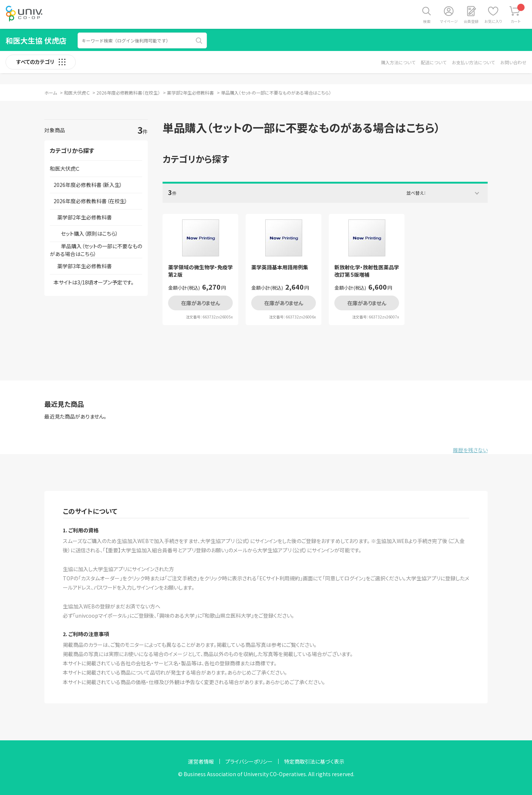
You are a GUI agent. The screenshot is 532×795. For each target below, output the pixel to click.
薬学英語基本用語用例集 (280, 267)
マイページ (449, 21)
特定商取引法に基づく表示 (314, 761)
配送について (434, 62)
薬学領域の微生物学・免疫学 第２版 (200, 271)
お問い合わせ (513, 62)
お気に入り (493, 21)
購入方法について (398, 62)
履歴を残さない (470, 450)
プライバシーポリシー (249, 761)
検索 (427, 21)
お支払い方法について (473, 62)
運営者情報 (201, 761)
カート (518, 14)
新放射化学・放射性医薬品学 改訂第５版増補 (367, 271)
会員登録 (471, 21)
